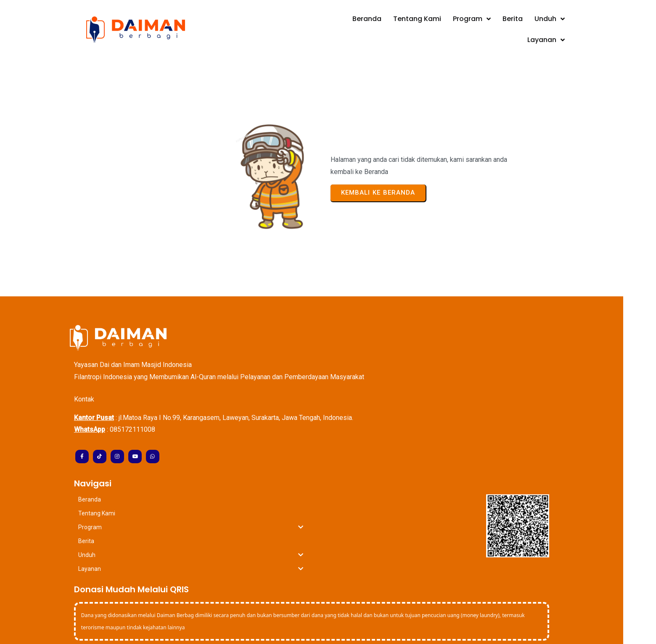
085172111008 (149, 400)
